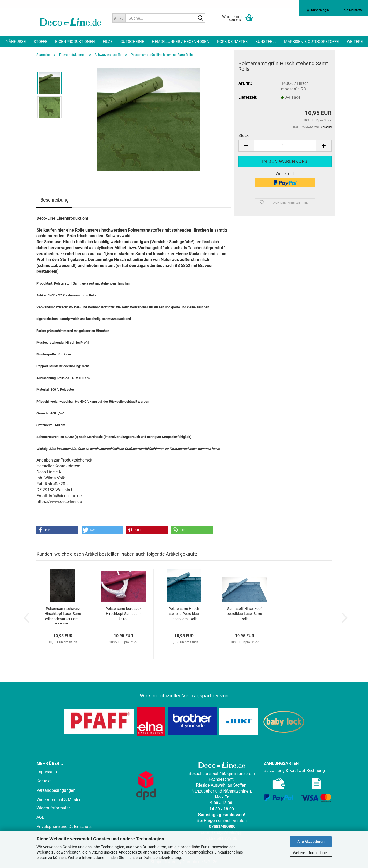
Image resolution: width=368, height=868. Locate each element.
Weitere (355, 42)
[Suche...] (119, 18)
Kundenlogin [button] (318, 10)
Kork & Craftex (232, 42)
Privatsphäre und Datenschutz (64, 827)
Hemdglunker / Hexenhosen (181, 42)
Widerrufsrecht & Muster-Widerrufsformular (59, 804)
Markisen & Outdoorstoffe (312, 42)
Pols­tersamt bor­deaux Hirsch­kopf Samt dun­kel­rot (123, 614)
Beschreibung (54, 200)
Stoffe (41, 42)
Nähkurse (16, 42)
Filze (108, 42)
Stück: (244, 136)
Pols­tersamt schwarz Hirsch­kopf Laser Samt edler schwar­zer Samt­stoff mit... (63, 615)
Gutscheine (132, 42)
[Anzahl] (285, 146)
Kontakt (44, 781)
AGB (41, 817)
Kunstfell (266, 42)
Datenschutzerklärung (162, 858)
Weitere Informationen (311, 853)
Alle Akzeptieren (311, 842)
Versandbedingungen (56, 790)
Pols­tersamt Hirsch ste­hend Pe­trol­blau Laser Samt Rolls (184, 614)
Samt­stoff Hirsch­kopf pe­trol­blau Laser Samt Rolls (244, 614)
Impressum (47, 772)
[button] (246, 146)
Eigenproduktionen (75, 42)
